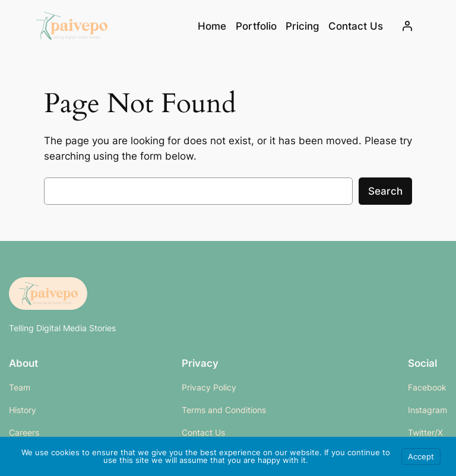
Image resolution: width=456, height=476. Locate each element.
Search (385, 191)
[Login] (407, 26)
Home (212, 26)
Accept (421, 456)
